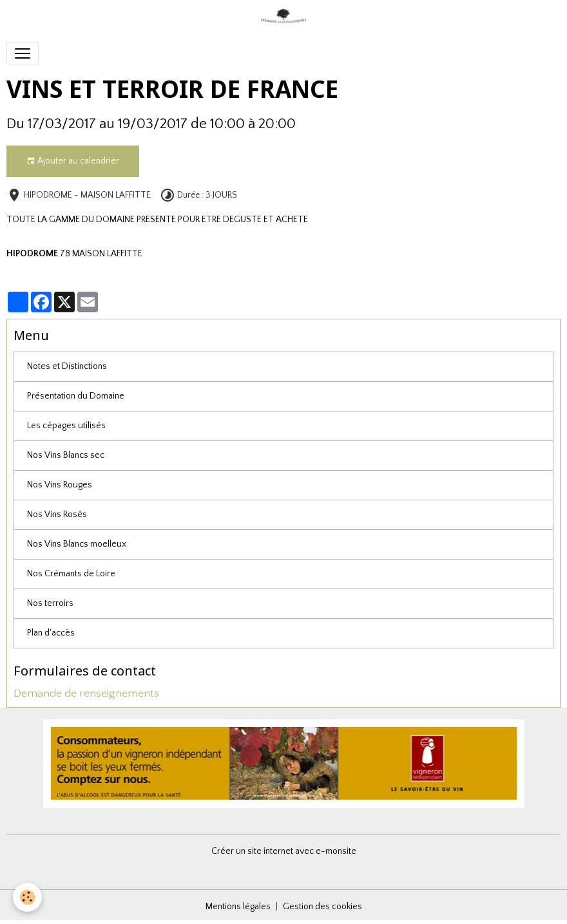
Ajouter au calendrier (73, 162)
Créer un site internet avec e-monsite (284, 851)
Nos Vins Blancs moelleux (77, 544)
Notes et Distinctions (67, 366)
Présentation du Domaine (76, 396)
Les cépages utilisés (66, 426)
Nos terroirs (50, 603)
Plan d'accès (51, 633)
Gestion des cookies (322, 907)
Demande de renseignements (86, 693)
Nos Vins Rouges (60, 485)
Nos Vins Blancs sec (66, 455)
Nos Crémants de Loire (71, 574)
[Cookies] (27, 897)
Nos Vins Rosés (57, 514)
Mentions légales (238, 907)
